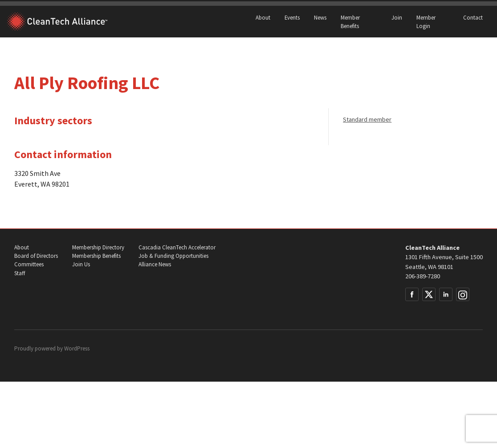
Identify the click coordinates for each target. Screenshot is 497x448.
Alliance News (155, 264)
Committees (29, 264)
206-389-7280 (423, 276)
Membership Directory (98, 247)
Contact (473, 17)
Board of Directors (36, 256)
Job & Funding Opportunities (173, 256)
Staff (20, 273)
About (263, 17)
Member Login (426, 22)
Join (397, 17)
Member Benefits (350, 22)
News (320, 17)
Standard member (367, 119)
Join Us (81, 264)
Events (292, 17)
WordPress (77, 348)
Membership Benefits (96, 256)
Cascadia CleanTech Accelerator (177, 247)
